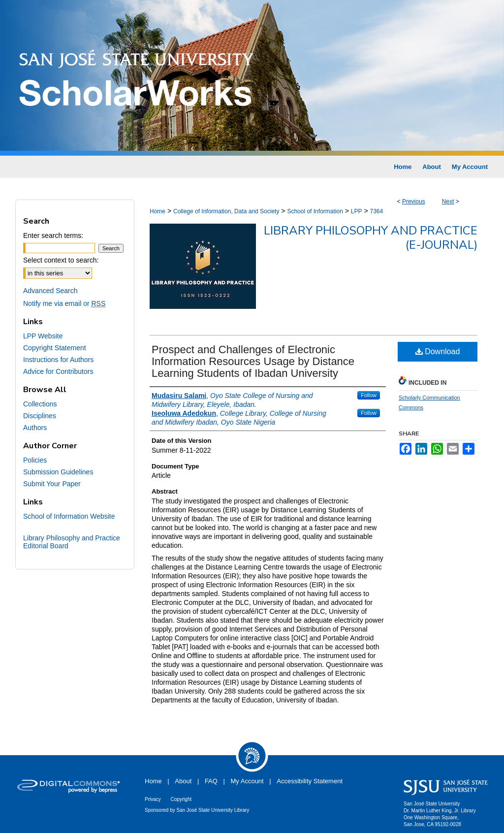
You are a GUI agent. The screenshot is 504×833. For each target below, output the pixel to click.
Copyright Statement (55, 348)
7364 (376, 211)
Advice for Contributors (58, 371)
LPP (357, 211)
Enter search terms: (53, 235)
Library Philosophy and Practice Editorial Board (72, 542)
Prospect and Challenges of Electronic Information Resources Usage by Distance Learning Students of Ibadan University (253, 361)
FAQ (211, 781)
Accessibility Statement (310, 781)
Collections (40, 404)
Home (157, 211)
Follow (369, 395)
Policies (35, 460)
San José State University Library (213, 810)
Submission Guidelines (58, 472)
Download (438, 351)
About (183, 781)
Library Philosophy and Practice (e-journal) (371, 238)
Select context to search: (61, 260)
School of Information (315, 211)
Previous (414, 201)
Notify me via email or (64, 303)
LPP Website (43, 336)
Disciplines (40, 416)
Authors (35, 428)
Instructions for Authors (58, 360)
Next (448, 201)
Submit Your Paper (52, 484)
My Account (247, 781)
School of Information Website (69, 516)
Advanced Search (50, 291)
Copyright (181, 799)
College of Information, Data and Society (226, 211)
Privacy (153, 799)
